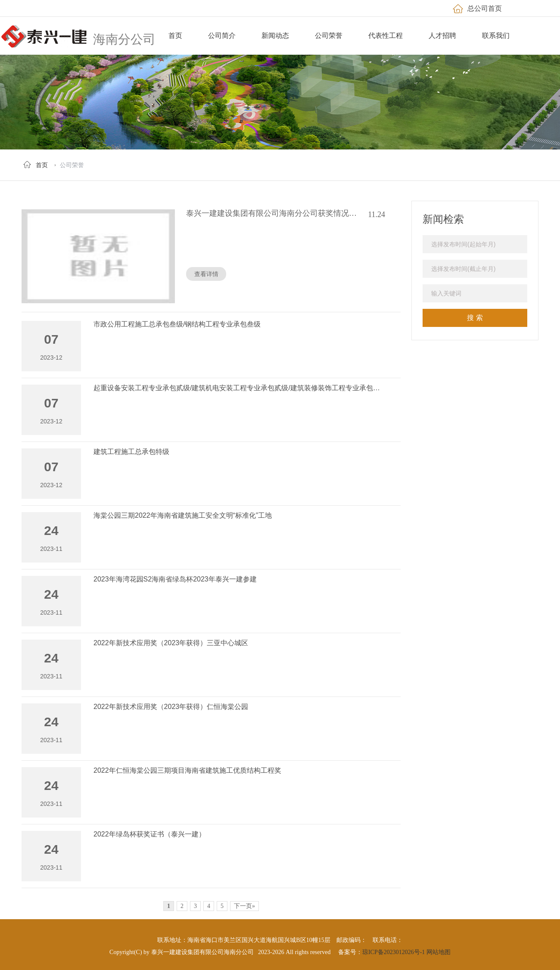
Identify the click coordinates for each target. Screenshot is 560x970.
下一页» (244, 906)
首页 (42, 165)
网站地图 (439, 952)
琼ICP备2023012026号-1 (394, 952)
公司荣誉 (72, 165)
